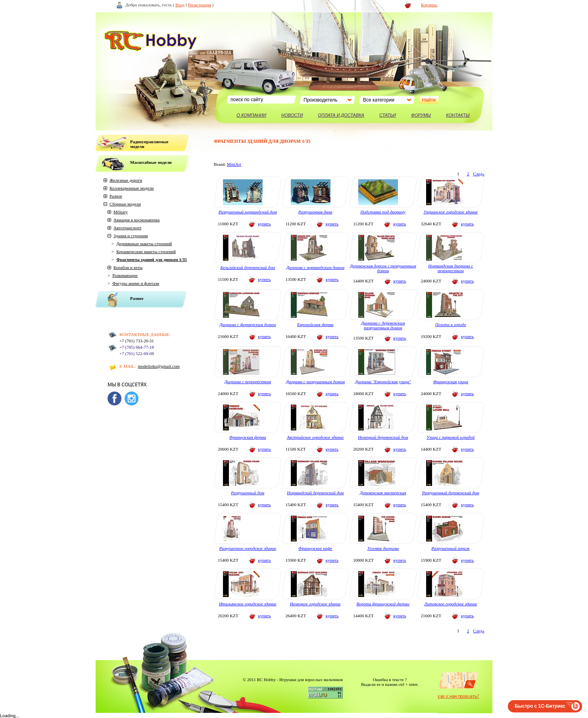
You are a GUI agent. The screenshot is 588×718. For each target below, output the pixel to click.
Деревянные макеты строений (144, 244)
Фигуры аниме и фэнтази (136, 283)
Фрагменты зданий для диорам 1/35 (152, 259)
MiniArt (234, 164)
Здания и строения (131, 236)
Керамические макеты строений (146, 251)
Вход (180, 5)
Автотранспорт (128, 228)
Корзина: (429, 5)
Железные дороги (126, 180)
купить (264, 224)
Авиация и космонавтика (136, 220)
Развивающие (125, 275)
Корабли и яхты (128, 267)
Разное (116, 196)
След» (479, 174)
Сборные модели (125, 204)
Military (121, 212)
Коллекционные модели (132, 188)
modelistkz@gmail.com (159, 366)
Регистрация (200, 5)
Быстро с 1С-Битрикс (540, 706)
